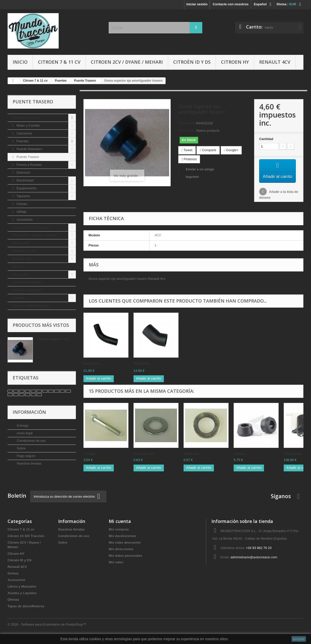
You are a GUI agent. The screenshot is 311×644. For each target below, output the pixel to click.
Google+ (231, 150)
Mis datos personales (125, 561)
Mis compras (119, 535)
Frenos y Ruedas (29, 165)
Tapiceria (23, 196)
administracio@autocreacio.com (254, 563)
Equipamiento (26, 188)
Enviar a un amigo (200, 169)
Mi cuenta (120, 527)
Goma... (240, 460)
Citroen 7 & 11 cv (59, 62)
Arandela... (193, 460)
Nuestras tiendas (29, 463)
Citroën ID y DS (192, 62)
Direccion (23, 172)
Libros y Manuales (27, 282)
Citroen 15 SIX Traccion (31, 227)
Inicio (20, 62)
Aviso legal (24, 433)
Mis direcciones (121, 555)
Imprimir (192, 177)
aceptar (299, 639)
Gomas (21, 204)
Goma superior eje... (55, 339)
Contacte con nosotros (231, 4)
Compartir (208, 150)
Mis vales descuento (125, 548)
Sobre (21, 448)
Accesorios (24, 220)
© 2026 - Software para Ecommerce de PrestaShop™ (47, 630)
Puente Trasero (27, 157)
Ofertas (18, 298)
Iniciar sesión (197, 4)
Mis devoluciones (122, 542)
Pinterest (189, 159)
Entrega (22, 425)
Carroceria (24, 133)
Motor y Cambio (28, 125)
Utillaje (21, 212)
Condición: (187, 131)
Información (29, 412)
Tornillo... (91, 460)
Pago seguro (26, 456)
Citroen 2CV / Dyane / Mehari (127, 62)
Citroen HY (235, 62)
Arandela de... (145, 460)
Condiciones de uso (31, 441)
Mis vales (116, 568)
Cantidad (266, 139)
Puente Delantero (29, 149)
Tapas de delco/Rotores (31, 306)
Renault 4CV (275, 62)
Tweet (187, 150)
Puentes (22, 141)
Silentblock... (294, 460)
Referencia (187, 123)
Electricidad (25, 180)
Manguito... (93, 370)
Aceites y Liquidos (27, 290)
